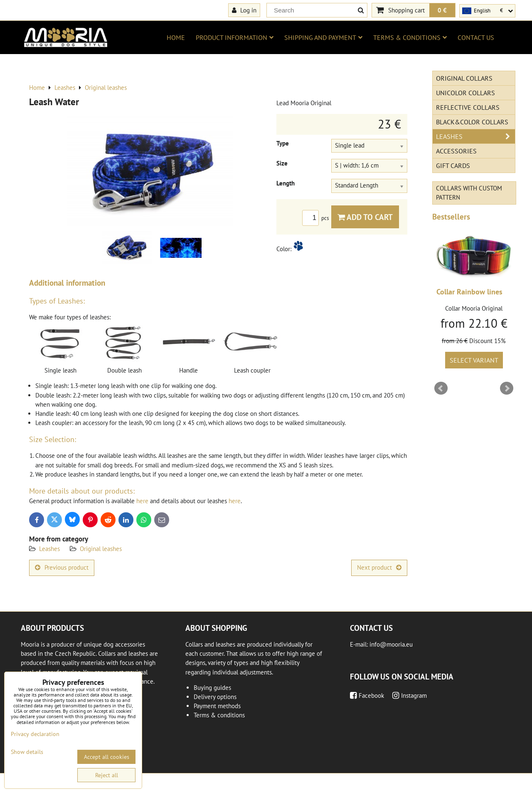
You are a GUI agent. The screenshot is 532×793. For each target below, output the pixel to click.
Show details (27, 752)
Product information (235, 37)
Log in (244, 10)
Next (507, 388)
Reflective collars (468, 107)
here (142, 501)
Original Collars (464, 78)
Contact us (476, 37)
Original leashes (101, 549)
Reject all (107, 775)
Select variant (474, 360)
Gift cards (453, 166)
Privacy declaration (35, 734)
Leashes (49, 549)
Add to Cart (365, 217)
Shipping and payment (323, 37)
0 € (442, 10)
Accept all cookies (107, 757)
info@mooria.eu (391, 644)
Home (176, 37)
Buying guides (212, 688)
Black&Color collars (472, 122)
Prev (441, 388)
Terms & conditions (410, 37)
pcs (317, 218)
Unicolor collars (465, 93)
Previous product (62, 567)
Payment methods (217, 706)
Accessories (456, 151)
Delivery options (215, 697)
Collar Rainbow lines (469, 292)
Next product (379, 567)
